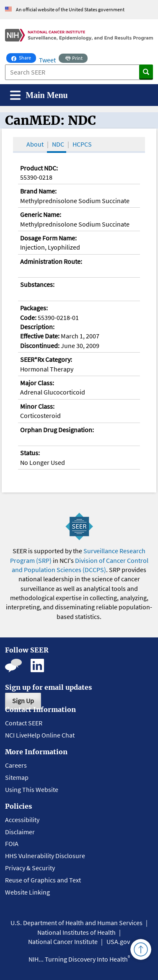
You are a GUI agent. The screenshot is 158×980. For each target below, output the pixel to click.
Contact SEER (24, 723)
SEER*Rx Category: (46, 359)
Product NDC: (39, 168)
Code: (28, 317)
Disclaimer (20, 832)
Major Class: (37, 383)
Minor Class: (37, 406)
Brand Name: (38, 191)
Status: (30, 453)
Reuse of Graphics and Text (43, 880)
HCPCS (82, 144)
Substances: (37, 284)
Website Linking (27, 892)
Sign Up (23, 701)
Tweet (47, 60)
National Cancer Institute (63, 941)
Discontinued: (40, 346)
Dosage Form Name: (48, 238)
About (35, 144)
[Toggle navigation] (39, 95)
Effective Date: (40, 336)
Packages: (34, 308)
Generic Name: (41, 214)
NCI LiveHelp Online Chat (40, 735)
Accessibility (22, 820)
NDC (58, 144)
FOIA (12, 843)
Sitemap (17, 777)
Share (24, 57)
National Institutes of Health (76, 932)
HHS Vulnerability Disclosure (45, 856)
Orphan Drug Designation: (57, 430)
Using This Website (32, 789)
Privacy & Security (30, 868)
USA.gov (118, 941)
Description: (37, 327)
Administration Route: (51, 261)
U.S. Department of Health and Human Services (76, 923)
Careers (16, 765)
